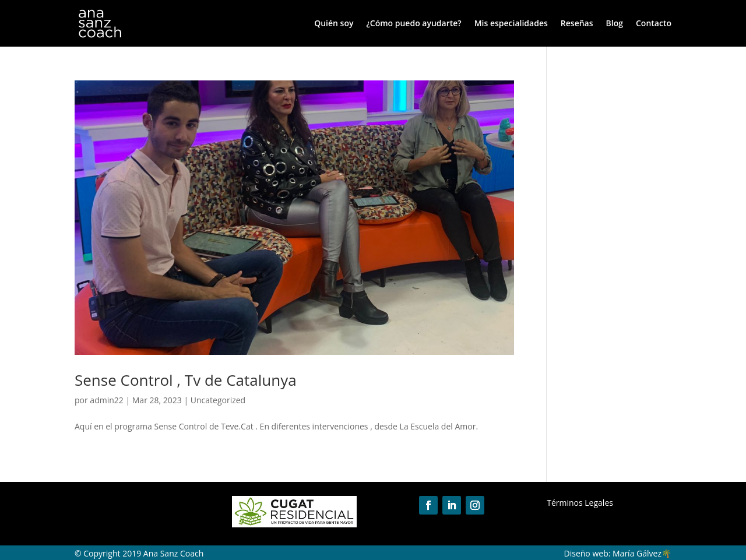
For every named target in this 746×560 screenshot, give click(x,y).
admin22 (106, 400)
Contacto (654, 24)
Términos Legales (580, 503)
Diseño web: (587, 553)
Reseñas (577, 24)
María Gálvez (637, 553)
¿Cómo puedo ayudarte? (414, 24)
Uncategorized (218, 400)
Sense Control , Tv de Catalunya (186, 380)
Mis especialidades (511, 24)
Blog (615, 24)
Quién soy (334, 24)
